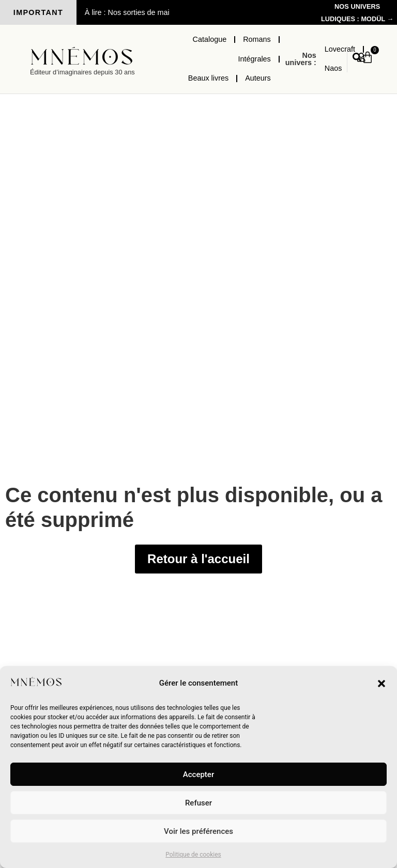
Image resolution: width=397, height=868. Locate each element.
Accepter (198, 774)
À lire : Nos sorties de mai (127, 12)
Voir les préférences (198, 831)
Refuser (198, 803)
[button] (381, 684)
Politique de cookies (193, 855)
